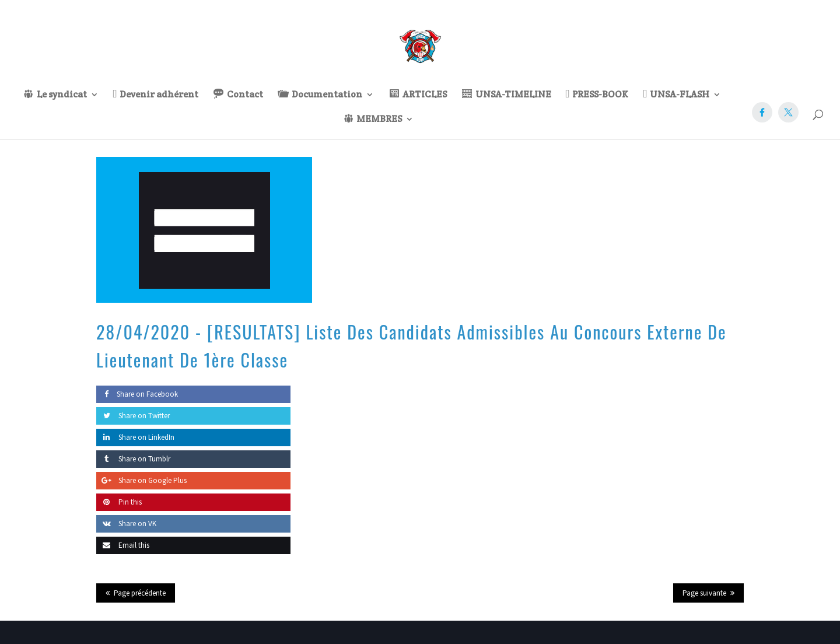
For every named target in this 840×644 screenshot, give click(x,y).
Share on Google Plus (141, 480)
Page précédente (140, 593)
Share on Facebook (137, 394)
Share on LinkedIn (135, 437)
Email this (123, 545)
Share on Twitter (133, 416)
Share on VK (126, 524)
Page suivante (704, 593)
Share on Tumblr (133, 459)
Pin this (119, 502)
